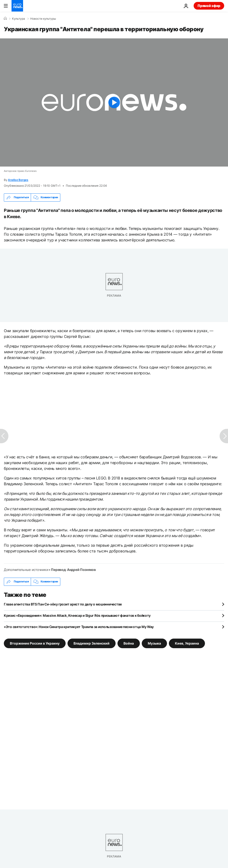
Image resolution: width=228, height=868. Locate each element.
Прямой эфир (209, 6)
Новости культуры (43, 19)
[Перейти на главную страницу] (17, 6)
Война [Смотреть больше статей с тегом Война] (129, 643)
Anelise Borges (18, 180)
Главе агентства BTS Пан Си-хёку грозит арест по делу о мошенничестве (63, 604)
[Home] (5, 18)
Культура (18, 19)
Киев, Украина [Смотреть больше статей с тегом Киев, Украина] (187, 643)
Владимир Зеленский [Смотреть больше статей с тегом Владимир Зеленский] (92, 643)
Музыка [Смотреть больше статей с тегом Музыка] (154, 643)
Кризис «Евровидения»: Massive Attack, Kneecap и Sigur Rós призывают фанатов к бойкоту (77, 615)
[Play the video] (114, 102)
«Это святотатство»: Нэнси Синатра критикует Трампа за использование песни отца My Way (79, 627)
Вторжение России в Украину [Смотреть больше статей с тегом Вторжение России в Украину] (35, 643)
